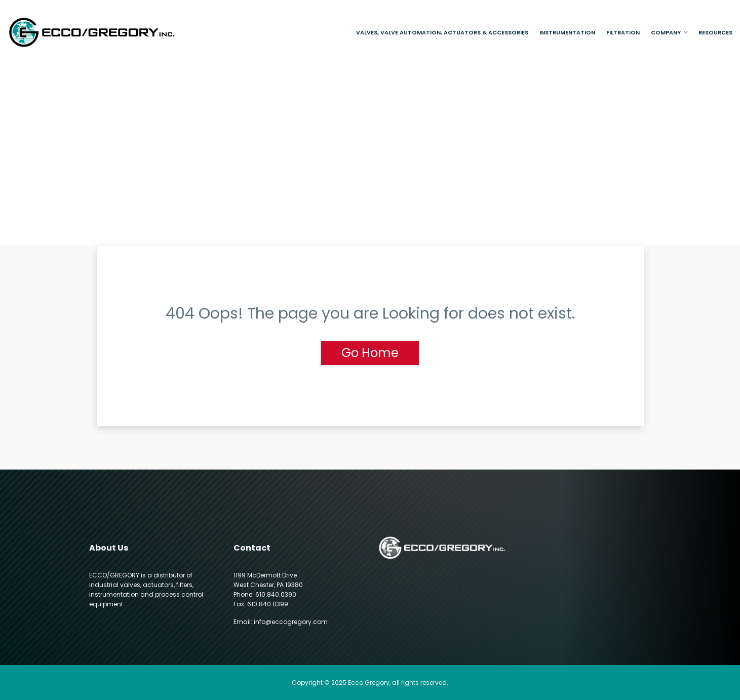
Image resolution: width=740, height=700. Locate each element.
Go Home (370, 353)
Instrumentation (567, 32)
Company (666, 32)
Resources (715, 32)
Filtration (623, 32)
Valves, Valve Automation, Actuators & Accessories (442, 32)
